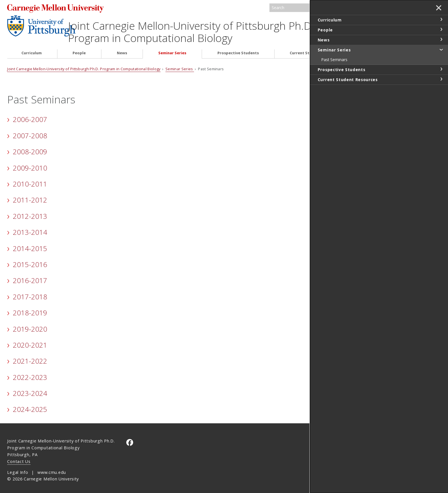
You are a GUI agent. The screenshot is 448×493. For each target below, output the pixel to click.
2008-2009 (30, 148)
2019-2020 (30, 325)
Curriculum (32, 49)
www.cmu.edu (52, 468)
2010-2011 (30, 180)
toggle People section (441, 29)
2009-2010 (30, 164)
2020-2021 (30, 341)
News (122, 49)
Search (351, 8)
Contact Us (19, 457)
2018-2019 (30, 309)
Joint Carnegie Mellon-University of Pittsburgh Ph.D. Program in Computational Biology (204, 28)
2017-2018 (30, 293)
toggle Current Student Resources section (441, 79)
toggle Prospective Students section (441, 69)
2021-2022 (30, 357)
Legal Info (18, 468)
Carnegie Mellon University (62, 8)
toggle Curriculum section (441, 19)
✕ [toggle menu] (438, 8)
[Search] (312, 8)
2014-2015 (30, 244)
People (79, 49)
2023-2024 (30, 389)
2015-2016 (30, 261)
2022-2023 (30, 373)
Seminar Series (172, 49)
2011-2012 (30, 196)
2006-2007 (30, 116)
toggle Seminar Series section (441, 49)
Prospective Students (238, 49)
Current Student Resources (315, 49)
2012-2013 (30, 212)
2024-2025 (30, 405)
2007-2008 (30, 132)
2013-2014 (30, 228)
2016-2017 (30, 277)
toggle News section (441, 39)
